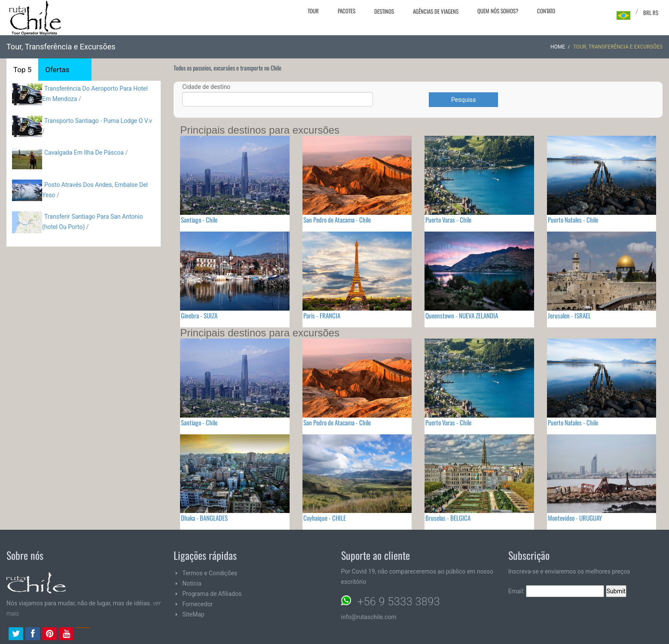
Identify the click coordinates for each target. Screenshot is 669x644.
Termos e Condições (210, 573)
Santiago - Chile (199, 220)
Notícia (192, 583)
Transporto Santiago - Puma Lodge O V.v (98, 121)
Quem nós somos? (498, 11)
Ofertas (57, 70)
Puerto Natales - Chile (573, 220)
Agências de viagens (436, 11)
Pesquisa (463, 100)
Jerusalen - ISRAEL (569, 315)
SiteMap (193, 614)
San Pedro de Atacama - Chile (337, 220)
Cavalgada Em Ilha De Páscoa (84, 153)
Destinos (384, 11)
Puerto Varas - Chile (448, 220)
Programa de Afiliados (212, 594)
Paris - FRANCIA (322, 315)
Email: (556, 591)
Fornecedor (197, 604)
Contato (546, 11)
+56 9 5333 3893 (399, 601)
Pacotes (347, 11)
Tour (313, 11)
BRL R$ (651, 12)
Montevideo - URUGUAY (575, 518)
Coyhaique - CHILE (325, 518)
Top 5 (22, 70)
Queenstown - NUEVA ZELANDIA (462, 315)
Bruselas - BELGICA (448, 518)
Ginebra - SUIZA (199, 315)
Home (558, 47)
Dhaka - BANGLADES (204, 518)
